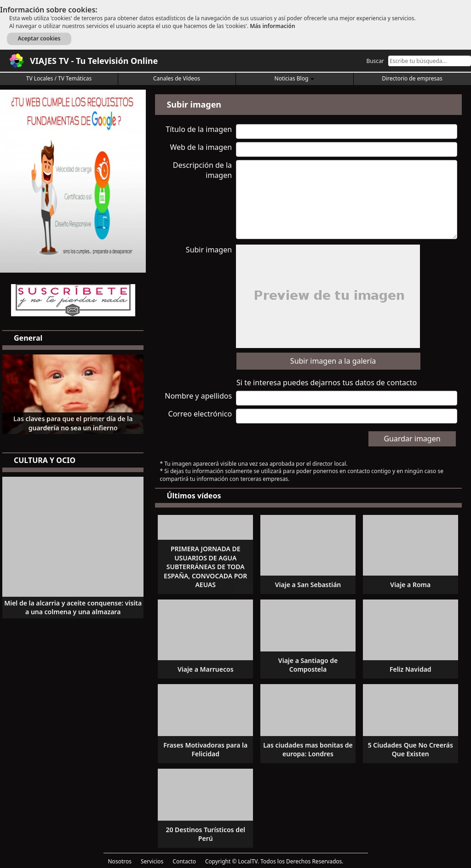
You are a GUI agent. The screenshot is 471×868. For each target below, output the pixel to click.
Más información (272, 26)
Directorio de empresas (412, 78)
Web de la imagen (201, 147)
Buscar (375, 61)
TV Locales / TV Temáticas (59, 78)
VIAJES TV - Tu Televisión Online (94, 61)
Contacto (184, 861)
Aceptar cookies (39, 38)
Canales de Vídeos (177, 78)
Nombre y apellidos (198, 396)
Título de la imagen (199, 129)
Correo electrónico (200, 414)
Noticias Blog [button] (295, 78)
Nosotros (120, 861)
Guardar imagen (412, 439)
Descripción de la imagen (202, 170)
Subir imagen (209, 250)
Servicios (152, 861)
